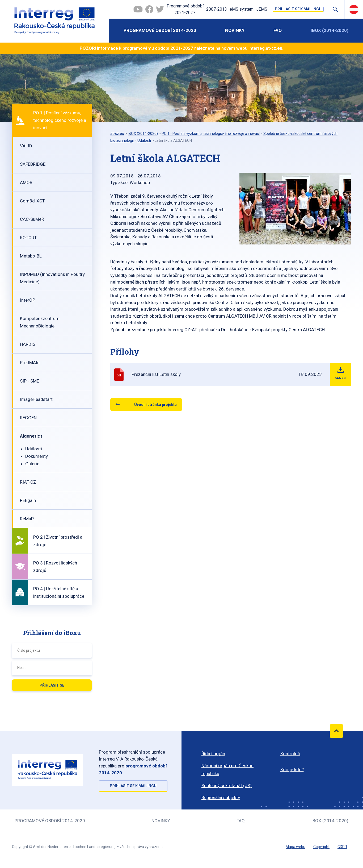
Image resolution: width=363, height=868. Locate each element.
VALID (26, 146)
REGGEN (28, 418)
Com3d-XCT (32, 201)
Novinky (235, 30)
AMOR (26, 182)
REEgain (28, 500)
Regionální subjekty (221, 798)
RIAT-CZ (28, 482)
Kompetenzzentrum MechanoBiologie (40, 322)
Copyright (321, 847)
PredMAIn (30, 363)
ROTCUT (28, 238)
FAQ (278, 30)
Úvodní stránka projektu (155, 405)
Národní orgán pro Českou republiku (227, 770)
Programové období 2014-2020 (160, 30)
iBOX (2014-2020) (330, 30)
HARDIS (28, 344)
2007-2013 (217, 9)
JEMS (262, 9)
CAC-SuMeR (32, 219)
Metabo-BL (31, 256)
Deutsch (354, 9)
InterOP (28, 300)
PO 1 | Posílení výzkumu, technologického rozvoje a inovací (60, 120)
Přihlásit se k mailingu (298, 9)
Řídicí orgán (213, 754)
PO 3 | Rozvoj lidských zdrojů (55, 567)
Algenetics (31, 436)
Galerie (32, 464)
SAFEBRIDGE (33, 164)
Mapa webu (296, 847)
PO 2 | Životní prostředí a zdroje (58, 541)
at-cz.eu (117, 134)
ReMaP (27, 519)
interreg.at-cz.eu (265, 48)
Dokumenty (37, 456)
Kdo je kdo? (292, 770)
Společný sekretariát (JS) (227, 786)
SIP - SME (29, 381)
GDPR (342, 847)
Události (34, 449)
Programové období (185, 10)
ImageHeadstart (36, 399)
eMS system (242, 9)
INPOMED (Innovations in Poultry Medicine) (52, 278)
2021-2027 (182, 48)
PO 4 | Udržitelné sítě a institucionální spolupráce (59, 592)
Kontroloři (290, 754)
